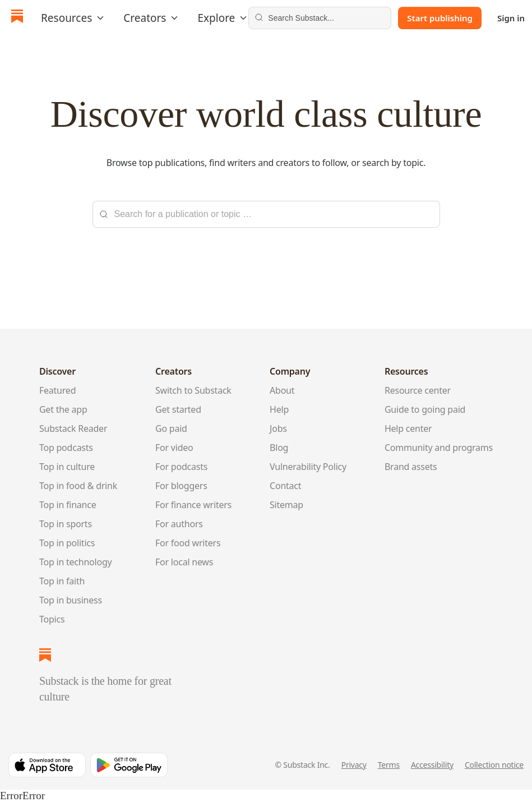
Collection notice (494, 765)
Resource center (418, 390)
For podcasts (181, 467)
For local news (184, 562)
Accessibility (432, 765)
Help (279, 409)
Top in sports (66, 524)
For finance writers (193, 505)
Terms (389, 765)
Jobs (278, 428)
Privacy (354, 765)
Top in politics (67, 543)
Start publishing (440, 18)
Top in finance (68, 505)
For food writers (188, 543)
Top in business (71, 600)
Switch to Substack (193, 390)
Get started (178, 409)
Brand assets (411, 467)
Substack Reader (73, 428)
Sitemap (286, 505)
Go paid (171, 428)
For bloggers (181, 486)
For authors (179, 524)
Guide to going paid (425, 409)
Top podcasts (66, 448)
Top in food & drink (78, 486)
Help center (408, 428)
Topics (52, 619)
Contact (285, 486)
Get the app (63, 409)
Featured (57, 390)
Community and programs (439, 448)
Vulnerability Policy (308, 467)
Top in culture (67, 467)
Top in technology (76, 562)
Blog (279, 448)
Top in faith (62, 581)
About (282, 390)
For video (174, 448)
